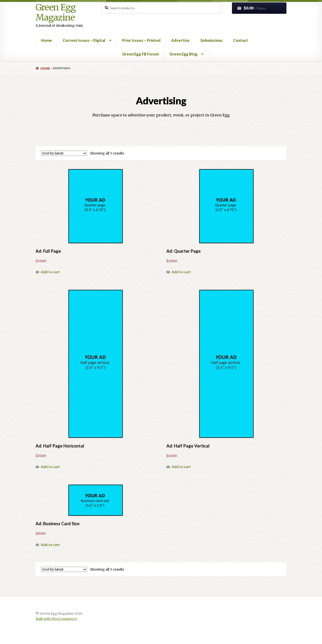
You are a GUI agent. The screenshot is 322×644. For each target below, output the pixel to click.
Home (46, 40)
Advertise (180, 40)
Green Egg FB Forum (140, 54)
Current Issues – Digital (84, 40)
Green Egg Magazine (56, 13)
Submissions (211, 40)
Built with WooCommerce (56, 619)
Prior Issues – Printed (141, 40)
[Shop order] (64, 153)
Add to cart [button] (50, 272)
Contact (241, 40)
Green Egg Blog (184, 54)
